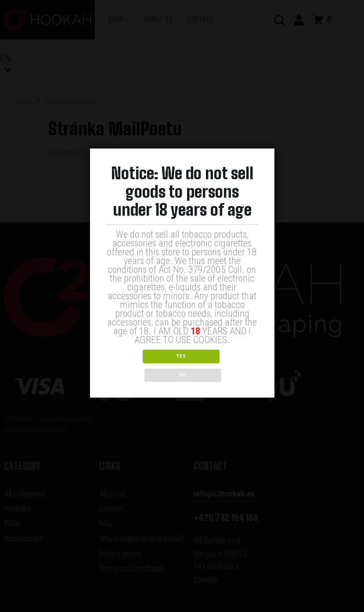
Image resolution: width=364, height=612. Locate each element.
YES (143, 365)
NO (221, 365)
